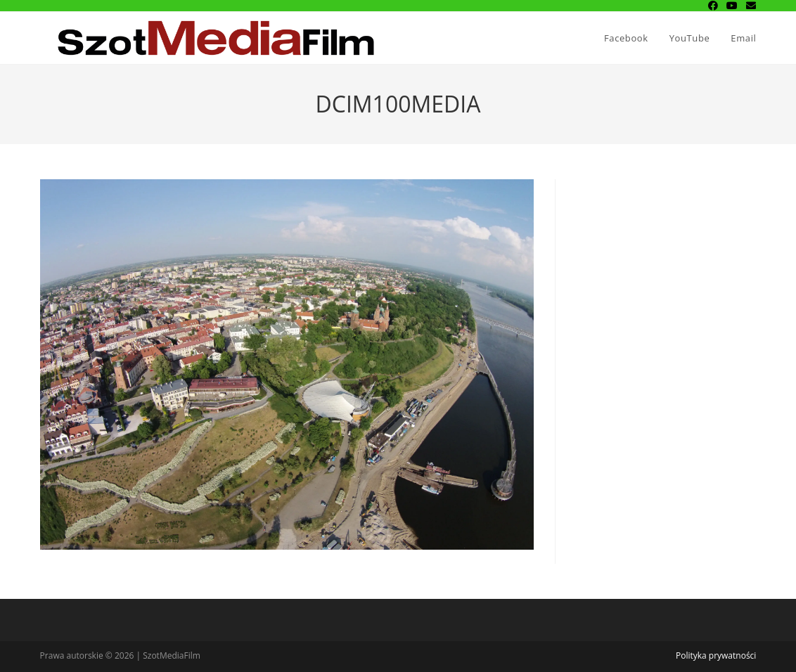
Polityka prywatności (716, 655)
